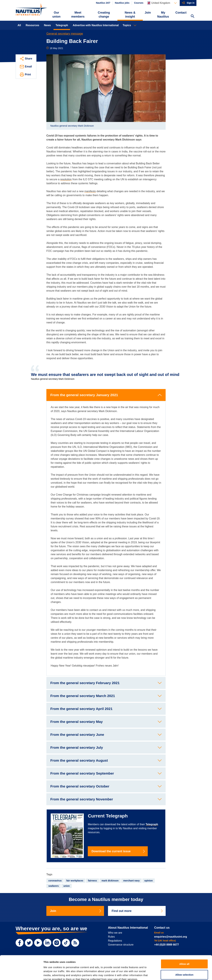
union (67, 886)
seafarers (53, 886)
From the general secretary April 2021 (81, 709)
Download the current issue (118, 851)
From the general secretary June (77, 735)
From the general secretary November (82, 799)
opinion (149, 881)
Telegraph (62, 25)
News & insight (130, 15)
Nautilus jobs (122, 3)
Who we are (115, 933)
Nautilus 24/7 (103, 3)
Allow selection (184, 956)
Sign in (191, 3)
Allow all (184, 945)
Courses (139, 3)
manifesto (90, 191)
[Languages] (162, 3)
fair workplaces (75, 881)
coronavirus (55, 881)
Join (148, 13)
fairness (92, 881)
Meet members (78, 15)
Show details (174, 973)
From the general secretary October (80, 786)
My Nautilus (163, 15)
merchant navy (131, 881)
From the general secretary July (77, 747)
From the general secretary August (79, 760)
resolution (66, 179)
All (19, 25)
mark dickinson (110, 881)
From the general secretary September (82, 773)
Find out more (137, 911)
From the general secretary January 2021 (84, 395)
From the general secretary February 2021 (85, 683)
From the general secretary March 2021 (83, 696)
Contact (181, 13)
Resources (32, 25)
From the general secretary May (77, 722)
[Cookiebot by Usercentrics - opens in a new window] (21, 974)
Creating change (104, 15)
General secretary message (65, 34)
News (47, 25)
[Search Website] (192, 17)
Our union (56, 15)
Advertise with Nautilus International (96, 25)
